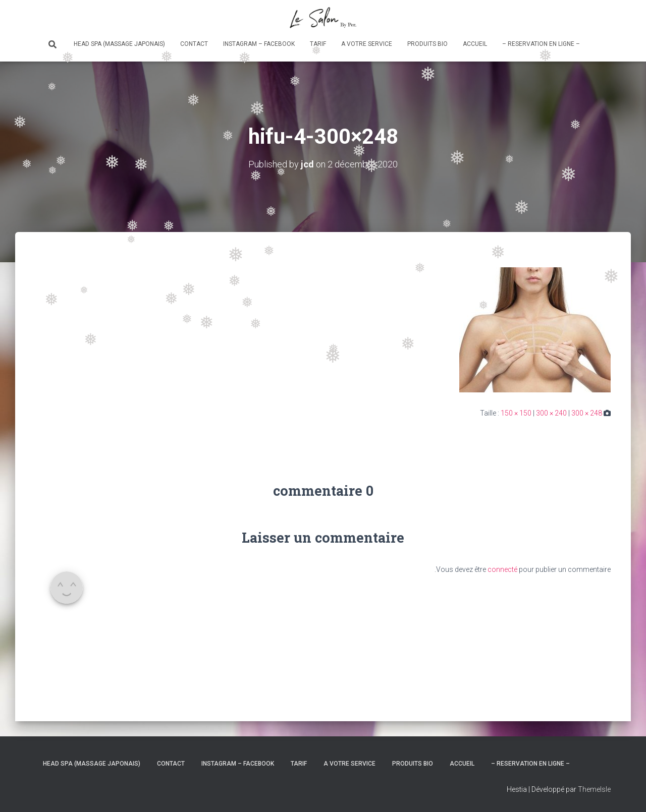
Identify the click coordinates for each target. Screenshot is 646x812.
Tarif (318, 44)
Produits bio (427, 44)
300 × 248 (587, 413)
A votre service (367, 44)
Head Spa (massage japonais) (119, 44)
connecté (502, 569)
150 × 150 (516, 413)
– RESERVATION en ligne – (541, 44)
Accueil (475, 44)
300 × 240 (551, 413)
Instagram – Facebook (259, 44)
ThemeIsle (594, 789)
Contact (194, 44)
